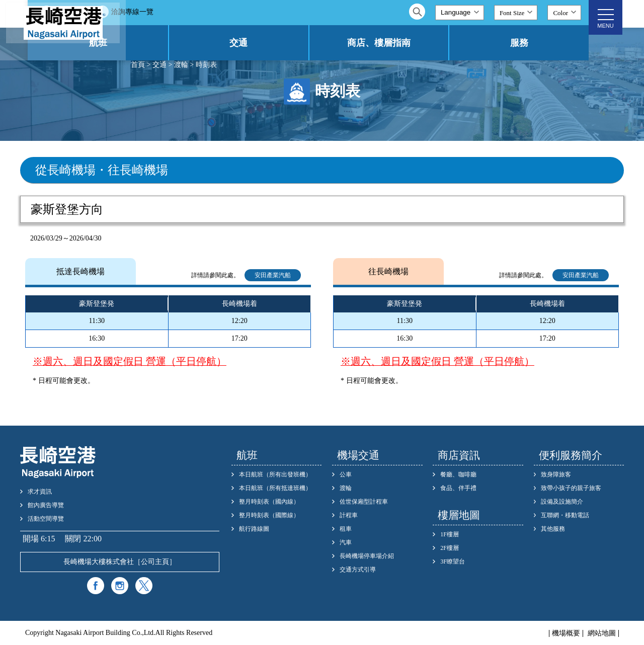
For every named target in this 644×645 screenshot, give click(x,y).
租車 (346, 529)
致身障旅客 (556, 474)
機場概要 (566, 633)
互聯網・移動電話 (565, 515)
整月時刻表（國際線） (269, 515)
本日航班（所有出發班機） (275, 474)
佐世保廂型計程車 (364, 502)
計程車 (349, 515)
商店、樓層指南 (416, 43)
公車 (346, 474)
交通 (300, 43)
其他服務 (553, 529)
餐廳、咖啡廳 (458, 474)
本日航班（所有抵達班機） (275, 488)
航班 (184, 43)
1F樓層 (450, 534)
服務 (531, 43)
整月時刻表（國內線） (269, 502)
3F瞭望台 (453, 561)
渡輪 (181, 65)
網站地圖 (602, 633)
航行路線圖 (254, 529)
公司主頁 (155, 562)
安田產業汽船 (273, 275)
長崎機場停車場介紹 (367, 556)
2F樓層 (450, 548)
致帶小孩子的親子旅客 (571, 488)
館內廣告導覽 (46, 505)
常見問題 (168, 12)
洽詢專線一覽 (230, 12)
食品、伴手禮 (458, 488)
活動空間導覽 (46, 519)
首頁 (138, 65)
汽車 (346, 542)
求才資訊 (40, 492)
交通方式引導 (358, 570)
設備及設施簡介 (562, 502)
